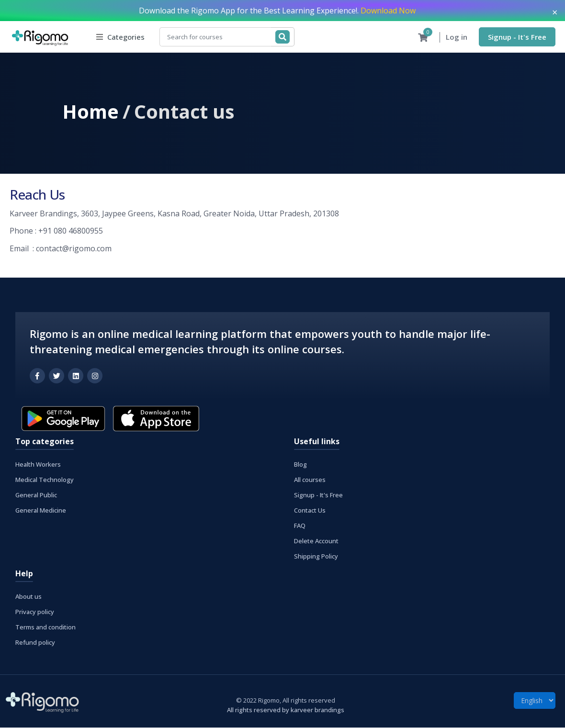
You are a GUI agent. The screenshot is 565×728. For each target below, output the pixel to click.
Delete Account (316, 541)
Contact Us (310, 511)
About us (28, 597)
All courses (310, 480)
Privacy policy (35, 612)
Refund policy (35, 643)
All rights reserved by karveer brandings (286, 710)
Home (90, 112)
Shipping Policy (316, 557)
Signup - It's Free (517, 37)
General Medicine (41, 511)
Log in (457, 37)
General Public (36, 495)
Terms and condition (45, 627)
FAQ (300, 526)
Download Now (388, 11)
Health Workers (38, 465)
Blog (300, 465)
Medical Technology (45, 480)
